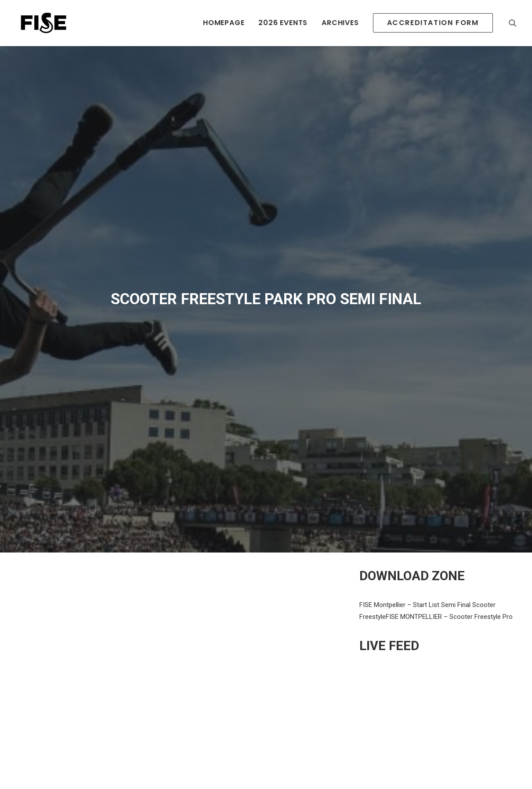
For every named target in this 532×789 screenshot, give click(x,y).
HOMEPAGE (224, 23)
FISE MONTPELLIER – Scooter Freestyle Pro (449, 563)
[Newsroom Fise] (40, 23)
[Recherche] (513, 23)
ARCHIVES (340, 23)
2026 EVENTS (283, 23)
